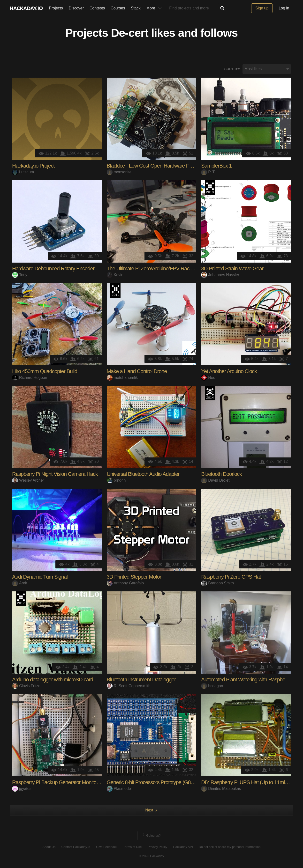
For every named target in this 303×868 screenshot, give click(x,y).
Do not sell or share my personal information (230, 847)
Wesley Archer (28, 480)
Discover (76, 8)
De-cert (129, 33)
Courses (118, 8)
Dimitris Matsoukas (221, 789)
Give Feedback (107, 847)
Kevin (115, 275)
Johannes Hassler (220, 275)
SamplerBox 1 (216, 166)
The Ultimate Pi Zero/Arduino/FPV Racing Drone (159, 268)
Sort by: (232, 69)
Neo (208, 378)
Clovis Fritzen (27, 686)
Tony (20, 275)
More (155, 8)
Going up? (151, 836)
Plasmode (119, 789)
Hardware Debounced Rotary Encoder (53, 268)
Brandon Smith (217, 583)
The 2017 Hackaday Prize (21, 599)
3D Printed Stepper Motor (134, 577)
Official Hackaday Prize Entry (210, 393)
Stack (136, 8)
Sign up (262, 8)
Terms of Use (133, 847)
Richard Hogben (30, 378)
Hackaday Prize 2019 (115, 290)
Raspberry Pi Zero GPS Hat (231, 577)
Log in (284, 8)
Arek (20, 583)
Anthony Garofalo (125, 583)
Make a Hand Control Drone (137, 371)
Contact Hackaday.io (76, 847)
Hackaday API (183, 847)
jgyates (22, 789)
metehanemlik (122, 378)
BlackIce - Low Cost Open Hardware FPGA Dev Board (165, 166)
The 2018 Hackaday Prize (210, 188)
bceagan (212, 686)
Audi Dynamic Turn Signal (40, 577)
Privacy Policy (157, 847)
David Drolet (215, 480)
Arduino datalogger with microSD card (53, 680)
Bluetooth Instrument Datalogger (141, 680)
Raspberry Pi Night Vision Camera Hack (55, 474)
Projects (56, 8)
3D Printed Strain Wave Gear (232, 268)
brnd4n (116, 480)
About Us (49, 847)
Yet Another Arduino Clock (229, 371)
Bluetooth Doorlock (221, 474)
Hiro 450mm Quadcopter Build (45, 371)
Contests (97, 8)
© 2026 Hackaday (151, 856)
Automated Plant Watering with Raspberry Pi (249, 680)
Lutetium (23, 172)
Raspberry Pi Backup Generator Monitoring (58, 782)
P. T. (208, 172)
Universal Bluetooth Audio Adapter (143, 474)
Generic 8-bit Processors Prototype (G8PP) (153, 782)
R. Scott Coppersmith (129, 686)
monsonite (119, 172)
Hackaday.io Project (33, 166)
